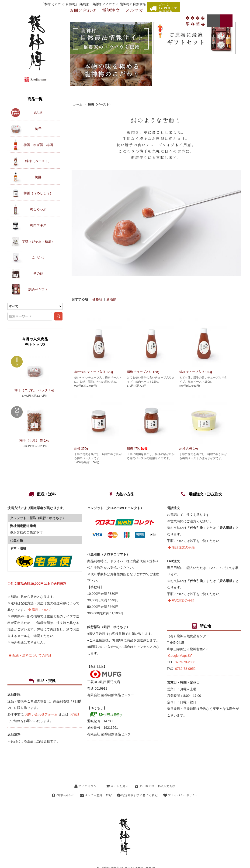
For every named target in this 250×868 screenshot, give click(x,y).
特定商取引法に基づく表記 (138, 784)
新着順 (111, 257)
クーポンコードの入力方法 (155, 774)
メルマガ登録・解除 (95, 784)
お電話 (75, 703)
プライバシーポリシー (182, 784)
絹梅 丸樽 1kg (189, 406)
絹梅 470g (137, 406)
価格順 (97, 257)
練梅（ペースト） (100, 62)
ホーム (78, 62)
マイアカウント (87, 774)
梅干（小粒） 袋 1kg (34, 440)
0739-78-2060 (185, 651)
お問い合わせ (62, 784)
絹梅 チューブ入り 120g (147, 329)
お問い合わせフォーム (41, 703)
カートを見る (117, 774)
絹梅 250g (81, 406)
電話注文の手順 (181, 536)
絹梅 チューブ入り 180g (196, 329)
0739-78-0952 (185, 657)
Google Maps (180, 644)
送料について (40, 598)
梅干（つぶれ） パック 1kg (34, 390)
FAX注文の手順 (181, 589)
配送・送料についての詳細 (30, 644)
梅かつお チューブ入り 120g (94, 329)
